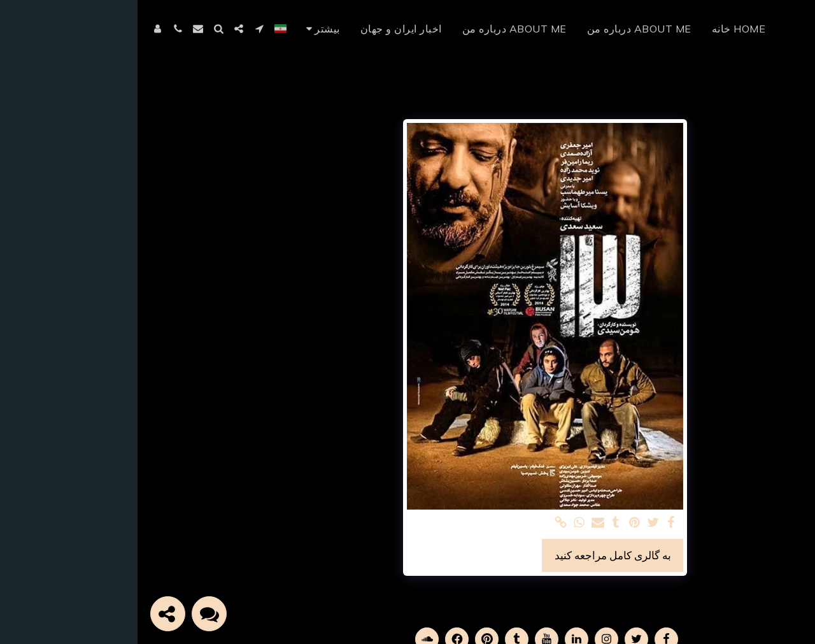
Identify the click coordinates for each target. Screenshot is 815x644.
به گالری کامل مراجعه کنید (475, 555)
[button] (122, 29)
